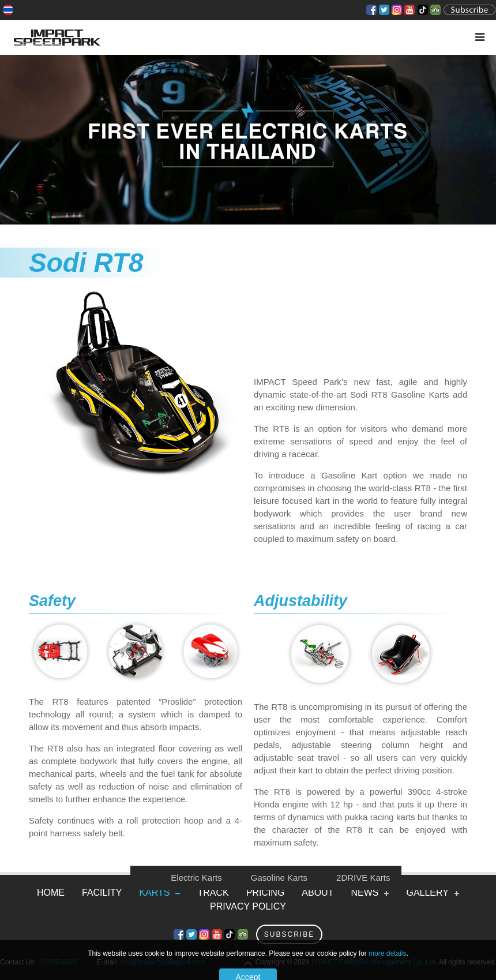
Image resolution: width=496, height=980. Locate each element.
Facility (102, 893)
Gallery (427, 893)
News (365, 893)
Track (213, 893)
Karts (154, 893)
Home (51, 893)
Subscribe (289, 934)
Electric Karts (196, 878)
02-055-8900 (58, 962)
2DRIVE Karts (363, 878)
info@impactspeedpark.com (163, 962)
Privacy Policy (248, 906)
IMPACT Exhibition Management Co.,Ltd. (374, 962)
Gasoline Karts (279, 878)
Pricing (266, 893)
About (317, 893)
